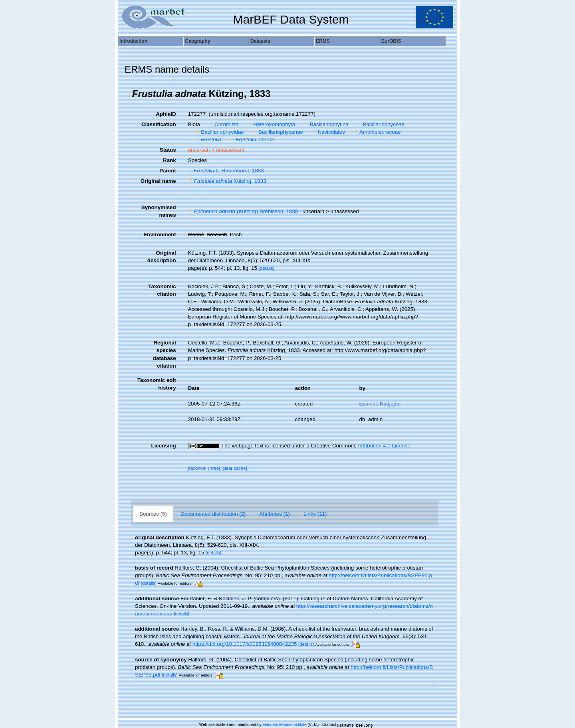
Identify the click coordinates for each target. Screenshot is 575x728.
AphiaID (166, 114)
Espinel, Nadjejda (380, 404)
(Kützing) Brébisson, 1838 (243, 211)
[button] (128, 94)
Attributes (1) (275, 514)
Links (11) (315, 514)
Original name (158, 181)
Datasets (260, 41)
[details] (267, 268)
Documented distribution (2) (213, 514)
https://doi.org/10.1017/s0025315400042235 (245, 644)
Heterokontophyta (271, 124)
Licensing (163, 446)
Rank (170, 160)
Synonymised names (159, 211)
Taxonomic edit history (157, 384)
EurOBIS (391, 41)
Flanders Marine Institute (285, 725)
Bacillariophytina (326, 124)
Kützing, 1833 (227, 181)
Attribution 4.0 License (384, 446)
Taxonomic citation (162, 290)
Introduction (133, 41)
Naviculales (328, 132)
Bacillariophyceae (381, 124)
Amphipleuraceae (377, 132)
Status (168, 150)
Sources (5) (153, 514)
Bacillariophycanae (278, 132)
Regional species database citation (165, 354)
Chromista (224, 124)
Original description (162, 257)
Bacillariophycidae (219, 132)
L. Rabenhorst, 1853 (226, 171)
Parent (168, 171)
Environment (160, 234)
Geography (197, 41)
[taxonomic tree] (204, 468)
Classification (159, 124)
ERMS (323, 41)
